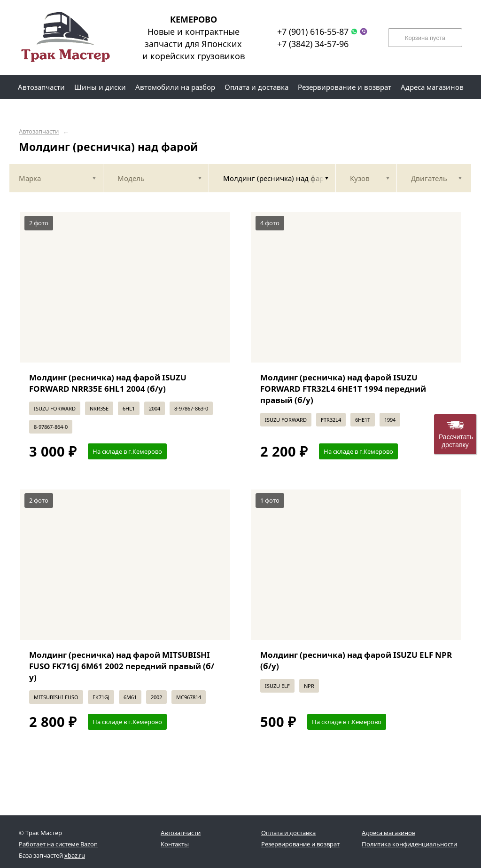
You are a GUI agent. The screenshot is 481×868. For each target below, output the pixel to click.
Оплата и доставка (288, 833)
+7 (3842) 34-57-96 (313, 44)
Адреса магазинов (388, 833)
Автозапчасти (39, 131)
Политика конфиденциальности (409, 844)
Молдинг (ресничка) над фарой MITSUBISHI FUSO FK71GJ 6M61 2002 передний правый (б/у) (122, 666)
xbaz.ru (75, 855)
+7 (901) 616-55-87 (313, 32)
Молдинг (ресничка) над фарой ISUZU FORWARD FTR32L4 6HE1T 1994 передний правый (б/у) (343, 389)
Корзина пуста (425, 38)
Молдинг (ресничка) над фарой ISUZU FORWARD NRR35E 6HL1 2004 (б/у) (108, 383)
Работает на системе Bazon (58, 844)
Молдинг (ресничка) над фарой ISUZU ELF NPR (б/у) (356, 660)
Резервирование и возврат (300, 844)
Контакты (175, 844)
